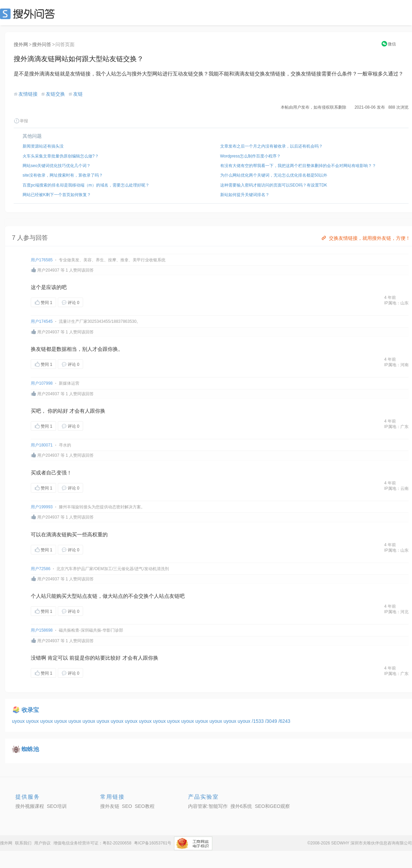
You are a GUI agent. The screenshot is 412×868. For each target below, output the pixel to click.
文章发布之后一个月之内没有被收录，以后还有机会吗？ (271, 146)
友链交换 (55, 94)
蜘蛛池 (30, 749)
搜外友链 (110, 806)
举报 (21, 121)
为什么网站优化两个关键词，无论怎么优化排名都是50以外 (274, 175)
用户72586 (41, 569)
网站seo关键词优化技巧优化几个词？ (57, 166)
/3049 (272, 721)
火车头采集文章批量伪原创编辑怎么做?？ (61, 156)
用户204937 (48, 270)
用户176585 (42, 260)
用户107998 (42, 383)
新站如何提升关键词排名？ (245, 195)
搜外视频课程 (30, 806)
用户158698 (42, 630)
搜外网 (21, 44)
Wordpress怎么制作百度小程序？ (251, 156)
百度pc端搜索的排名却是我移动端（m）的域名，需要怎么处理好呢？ (86, 185)
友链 (78, 94)
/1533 (258, 721)
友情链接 (28, 94)
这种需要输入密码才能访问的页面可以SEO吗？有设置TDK (274, 185)
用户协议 (42, 843)
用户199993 (42, 507)
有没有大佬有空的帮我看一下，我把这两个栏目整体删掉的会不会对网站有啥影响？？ (298, 166)
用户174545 (42, 321)
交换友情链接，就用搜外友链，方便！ (365, 238)
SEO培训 (57, 806)
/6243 (284, 721)
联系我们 (23, 843)
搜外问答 (42, 44)
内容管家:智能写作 (208, 806)
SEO (29, 14)
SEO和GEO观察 (272, 806)
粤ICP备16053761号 (153, 843)
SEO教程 (145, 806)
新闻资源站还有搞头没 (43, 146)
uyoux (19, 721)
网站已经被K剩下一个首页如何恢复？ (57, 195)
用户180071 (42, 445)
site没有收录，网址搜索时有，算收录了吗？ (63, 175)
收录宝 (30, 710)
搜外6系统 (241, 806)
